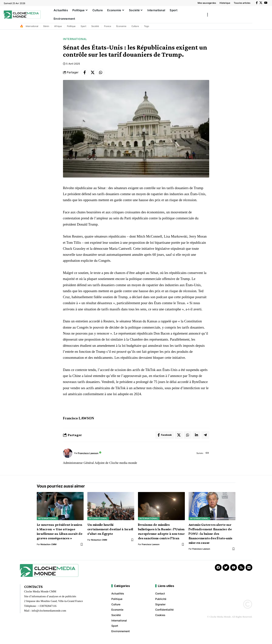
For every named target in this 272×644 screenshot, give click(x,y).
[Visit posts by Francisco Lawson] (68, 453)
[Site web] (207, 453)
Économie (121, 26)
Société (95, 26)
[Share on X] (93, 72)
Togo (146, 26)
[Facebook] (257, 3)
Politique (71, 26)
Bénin (46, 26)
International (32, 26)
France (108, 26)
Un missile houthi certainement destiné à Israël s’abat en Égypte (110, 529)
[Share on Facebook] (85, 72)
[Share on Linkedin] (196, 435)
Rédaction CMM (48, 544)
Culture (135, 26)
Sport (83, 26)
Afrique (58, 26)
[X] (261, 3)
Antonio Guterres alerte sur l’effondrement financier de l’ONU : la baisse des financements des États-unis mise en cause (210, 534)
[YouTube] (266, 3)
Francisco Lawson (88, 453)
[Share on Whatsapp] (101, 72)
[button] (208, 15)
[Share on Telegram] (205, 435)
